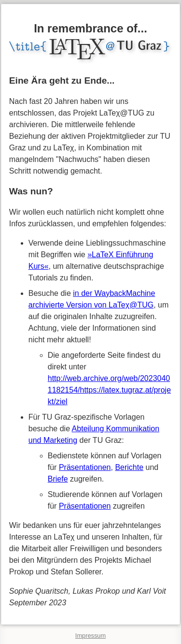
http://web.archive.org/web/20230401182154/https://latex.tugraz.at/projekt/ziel (109, 390)
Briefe (58, 479)
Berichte (129, 467)
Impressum (90, 636)
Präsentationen (85, 467)
